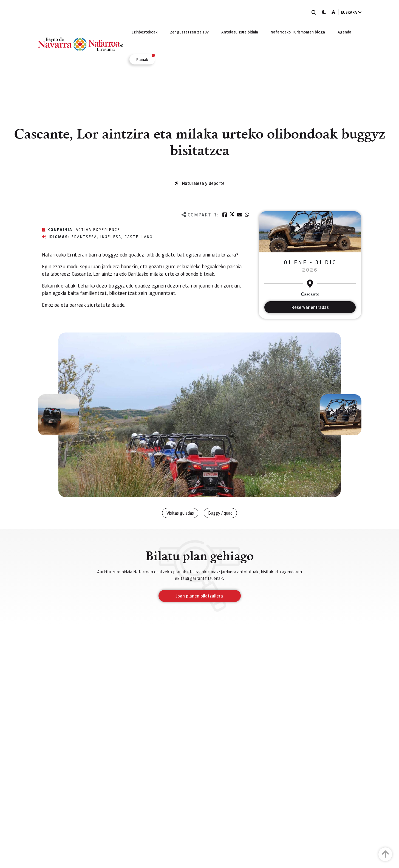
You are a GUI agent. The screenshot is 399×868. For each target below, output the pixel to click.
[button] (58, 415)
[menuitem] (145, 32)
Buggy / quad (220, 513)
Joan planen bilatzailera (200, 596)
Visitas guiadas (180, 513)
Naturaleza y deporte (203, 183)
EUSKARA (351, 12)
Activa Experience (98, 229)
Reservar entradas (310, 307)
